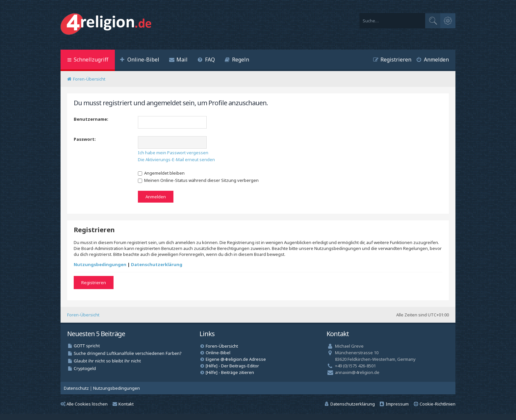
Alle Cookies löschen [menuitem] (84, 404)
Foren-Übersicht (83, 315)
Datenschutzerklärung (157, 264)
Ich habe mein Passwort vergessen (173, 153)
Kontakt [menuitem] (123, 404)
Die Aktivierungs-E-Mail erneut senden (176, 160)
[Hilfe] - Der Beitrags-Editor (232, 366)
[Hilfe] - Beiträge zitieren (230, 372)
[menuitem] (140, 60)
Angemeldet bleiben (161, 173)
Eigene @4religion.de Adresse (236, 359)
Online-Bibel (218, 353)
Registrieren (94, 283)
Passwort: (85, 139)
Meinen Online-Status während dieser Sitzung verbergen (198, 180)
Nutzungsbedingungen (100, 264)
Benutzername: (91, 119)
